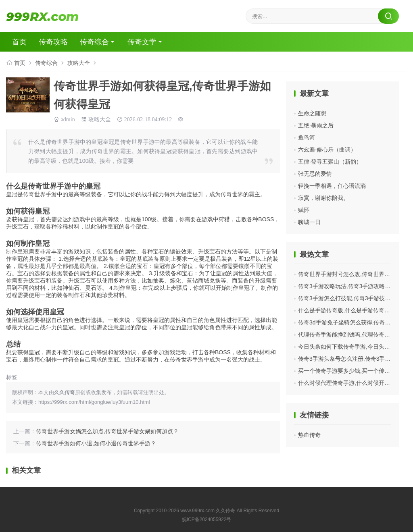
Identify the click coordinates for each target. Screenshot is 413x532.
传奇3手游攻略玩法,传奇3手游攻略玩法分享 (353, 286)
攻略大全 (79, 63)
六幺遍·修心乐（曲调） (327, 150)
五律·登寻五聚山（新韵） (330, 162)
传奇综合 (94, 42)
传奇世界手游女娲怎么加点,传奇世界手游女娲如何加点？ (107, 431)
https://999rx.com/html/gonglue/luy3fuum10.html (94, 402)
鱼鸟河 (307, 137)
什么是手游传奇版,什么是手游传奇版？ (347, 310)
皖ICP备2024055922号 (207, 520)
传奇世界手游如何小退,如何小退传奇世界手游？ (96, 443)
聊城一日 (309, 222)
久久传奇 (225, 511)
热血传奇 (309, 435)
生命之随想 (312, 113)
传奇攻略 (53, 42)
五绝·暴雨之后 (316, 125)
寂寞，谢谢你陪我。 (323, 198)
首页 (19, 42)
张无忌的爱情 (315, 174)
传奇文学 (142, 42)
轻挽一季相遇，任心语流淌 (332, 186)
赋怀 (304, 210)
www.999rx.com (197, 511)
